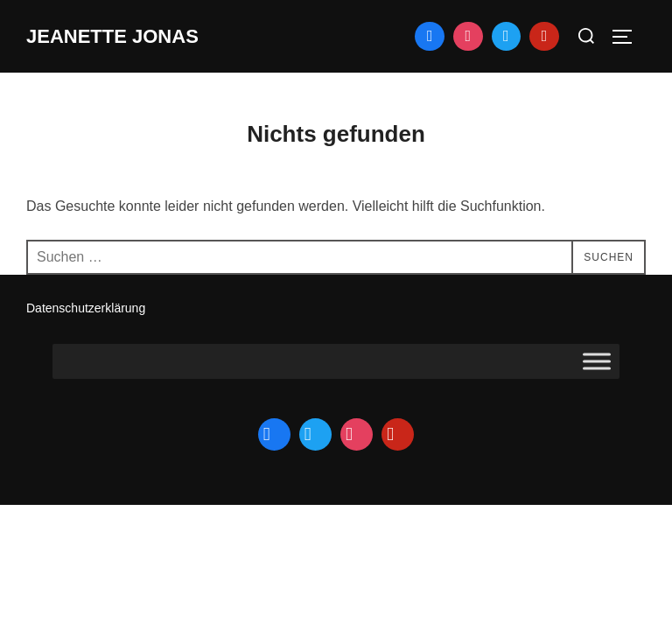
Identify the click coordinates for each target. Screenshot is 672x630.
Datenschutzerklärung (86, 308)
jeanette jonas (112, 36)
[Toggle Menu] (597, 362)
